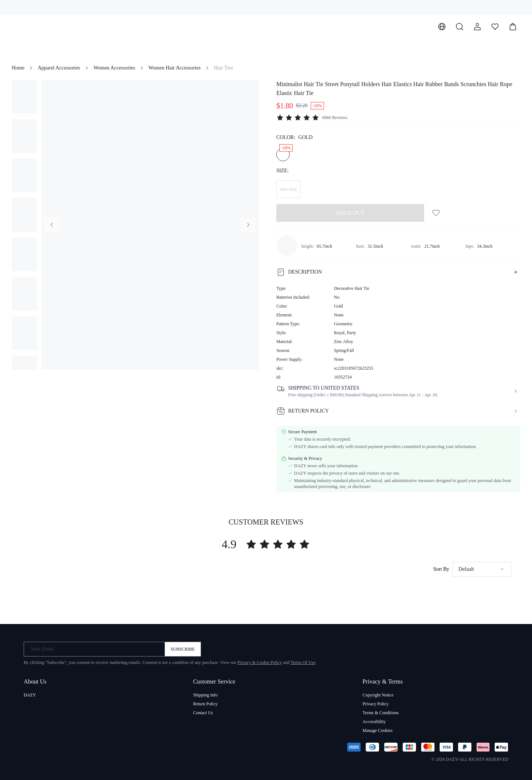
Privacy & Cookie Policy (260, 662)
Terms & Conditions (381, 713)
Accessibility (374, 722)
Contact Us (203, 713)
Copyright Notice (378, 695)
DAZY (30, 695)
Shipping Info (205, 695)
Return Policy (205, 704)
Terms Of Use (303, 662)
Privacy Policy (375, 704)
